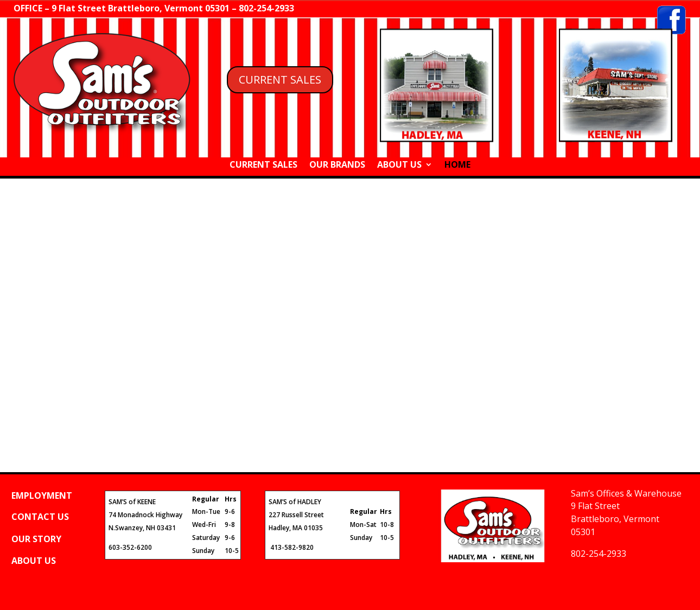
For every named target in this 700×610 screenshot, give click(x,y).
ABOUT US (399, 166)
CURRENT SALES (280, 80)
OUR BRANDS (337, 166)
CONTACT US (40, 517)
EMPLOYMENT (42, 495)
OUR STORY (36, 539)
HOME (457, 166)
